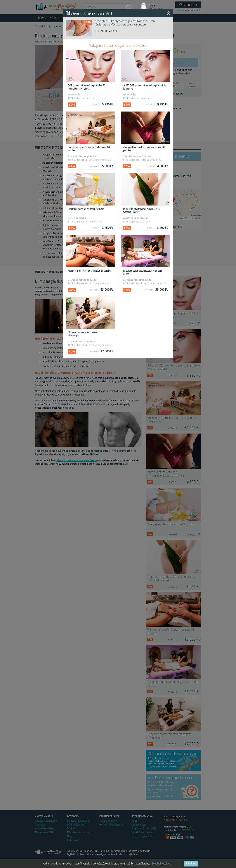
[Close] (169, 13)
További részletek (162, 864)
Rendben (191, 863)
